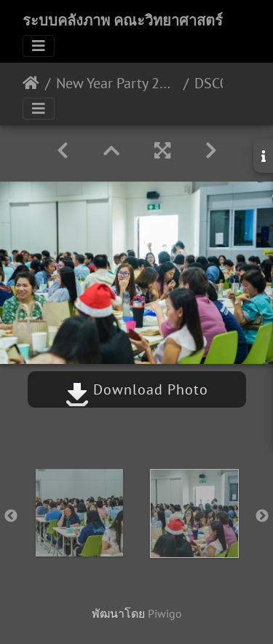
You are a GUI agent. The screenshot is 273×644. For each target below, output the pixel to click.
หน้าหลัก (31, 83)
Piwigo (165, 613)
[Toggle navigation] (39, 46)
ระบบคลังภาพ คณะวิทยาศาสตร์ (123, 20)
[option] (79, 513)
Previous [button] (11, 516)
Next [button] (262, 516)
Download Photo (137, 389)
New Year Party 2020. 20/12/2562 (117, 83)
